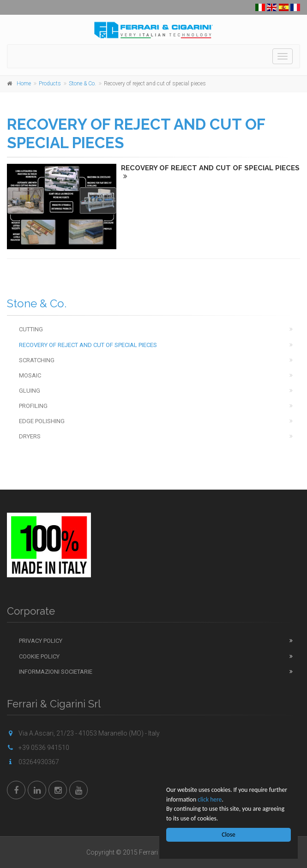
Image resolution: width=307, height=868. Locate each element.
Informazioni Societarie (56, 672)
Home (24, 84)
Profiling (33, 406)
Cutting (31, 329)
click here (210, 799)
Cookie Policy (39, 656)
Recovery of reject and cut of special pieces (88, 345)
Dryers (30, 436)
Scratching (37, 360)
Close (229, 835)
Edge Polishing (42, 421)
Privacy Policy (41, 641)
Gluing (30, 391)
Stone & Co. (82, 84)
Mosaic (30, 375)
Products (50, 84)
